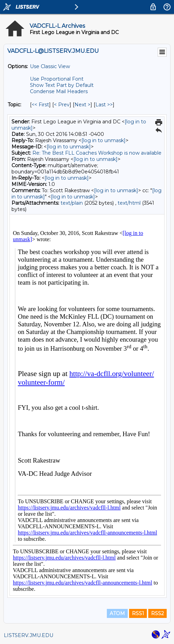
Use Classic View (50, 66)
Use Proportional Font (57, 79)
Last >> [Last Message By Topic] (104, 105)
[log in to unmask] (104, 140)
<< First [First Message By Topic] (40, 105)
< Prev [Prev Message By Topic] (62, 105)
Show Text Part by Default (62, 85)
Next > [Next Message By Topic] (82, 105)
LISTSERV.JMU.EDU (29, 635)
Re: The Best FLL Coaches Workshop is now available (97, 153)
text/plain (72, 203)
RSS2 (157, 613)
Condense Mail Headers (59, 91)
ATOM (117, 613)
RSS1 (138, 613)
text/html (129, 203)
